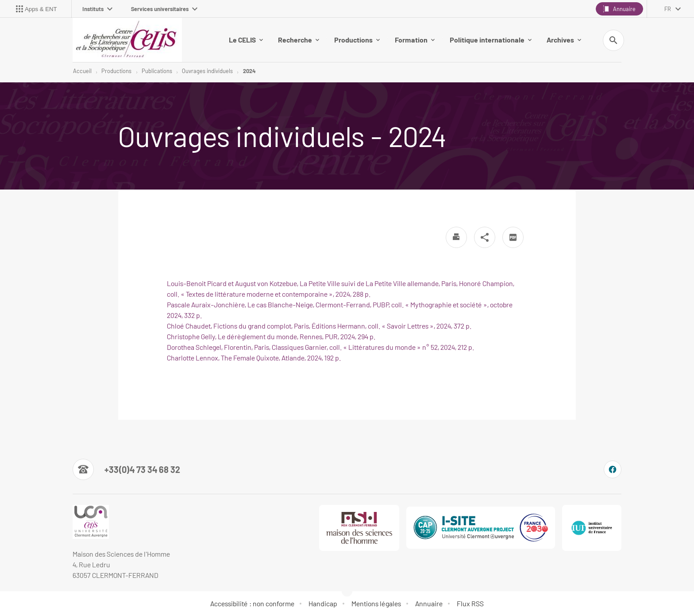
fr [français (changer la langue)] (668, 9)
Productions (357, 40)
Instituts (97, 9)
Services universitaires (164, 9)
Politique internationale (491, 40)
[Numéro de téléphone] (126, 469)
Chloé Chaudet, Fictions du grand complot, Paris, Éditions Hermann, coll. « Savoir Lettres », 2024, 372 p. (319, 326)
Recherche (299, 40)
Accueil (82, 71)
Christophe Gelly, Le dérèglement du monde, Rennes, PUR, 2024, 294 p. (271, 336)
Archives (564, 40)
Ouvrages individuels (207, 71)
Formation (415, 40)
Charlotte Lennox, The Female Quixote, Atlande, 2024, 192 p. (254, 358)
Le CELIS (246, 40)
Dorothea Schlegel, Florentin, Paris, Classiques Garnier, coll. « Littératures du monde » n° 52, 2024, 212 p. (320, 347)
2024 (249, 71)
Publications (157, 71)
